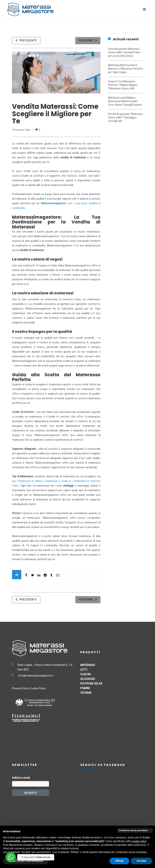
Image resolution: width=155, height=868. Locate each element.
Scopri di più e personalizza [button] (26, 861)
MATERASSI (88, 665)
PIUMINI (85, 688)
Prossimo (86, 41)
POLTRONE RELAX (91, 684)
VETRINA (86, 693)
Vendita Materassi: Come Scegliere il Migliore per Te (55, 114)
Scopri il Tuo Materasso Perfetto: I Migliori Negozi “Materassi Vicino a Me (123, 85)
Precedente (28, 41)
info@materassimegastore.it (36, 676)
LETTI (84, 670)
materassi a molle (57, 481)
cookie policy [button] (139, 841)
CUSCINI (85, 674)
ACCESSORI (88, 679)
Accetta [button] (141, 861)
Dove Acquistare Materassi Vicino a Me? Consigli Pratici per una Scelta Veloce (124, 52)
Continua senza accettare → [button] (135, 830)
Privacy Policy (20, 688)
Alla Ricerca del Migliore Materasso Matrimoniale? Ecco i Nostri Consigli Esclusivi (125, 101)
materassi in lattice (30, 481)
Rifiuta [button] (119, 861)
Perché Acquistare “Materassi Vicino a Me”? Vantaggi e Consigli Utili (125, 117)
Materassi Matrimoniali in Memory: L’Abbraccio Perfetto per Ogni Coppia (125, 69)
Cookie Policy (38, 688)
